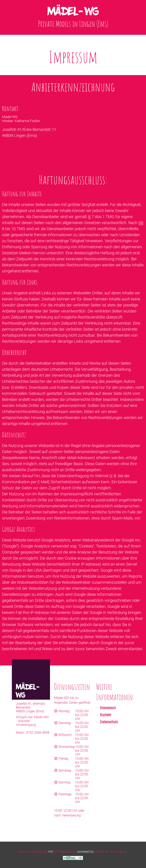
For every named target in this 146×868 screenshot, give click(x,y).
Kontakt (106, 715)
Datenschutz (109, 722)
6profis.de (102, 852)
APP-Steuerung (64, 852)
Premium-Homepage (33, 852)
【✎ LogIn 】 (119, 852)
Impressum (108, 708)
